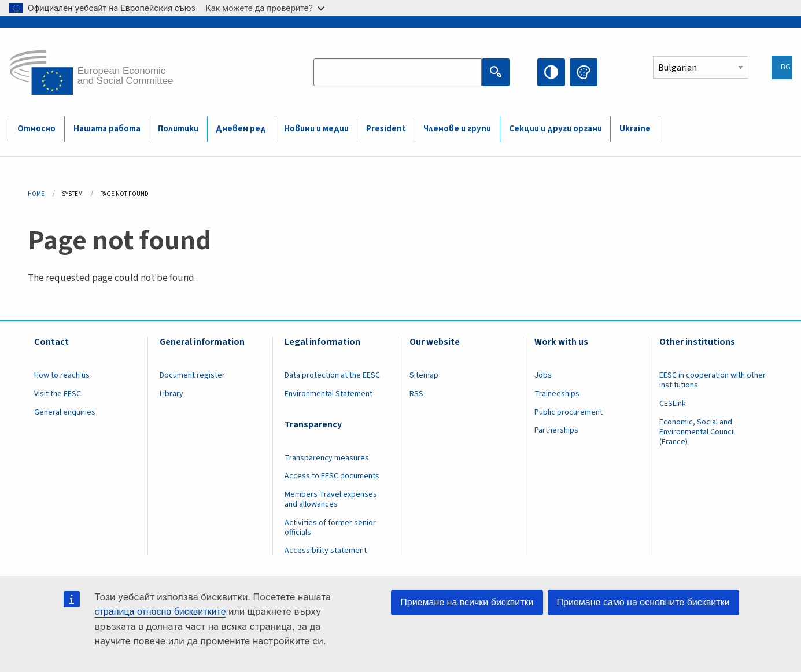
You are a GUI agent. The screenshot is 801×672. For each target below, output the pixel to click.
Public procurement (569, 412)
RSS (416, 394)
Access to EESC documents (332, 476)
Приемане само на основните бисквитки (643, 602)
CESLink (673, 404)
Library (171, 394)
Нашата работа (107, 129)
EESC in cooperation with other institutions (713, 380)
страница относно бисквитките (160, 612)
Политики (178, 129)
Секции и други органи (555, 129)
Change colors (584, 72)
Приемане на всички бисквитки (467, 602)
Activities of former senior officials (330, 528)
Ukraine (635, 129)
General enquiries (65, 412)
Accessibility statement (326, 551)
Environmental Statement (328, 394)
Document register (192, 375)
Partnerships (556, 430)
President (386, 129)
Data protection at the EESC (332, 375)
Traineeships (557, 394)
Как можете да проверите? (265, 8)
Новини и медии (316, 129)
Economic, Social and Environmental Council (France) (697, 432)
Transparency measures (327, 458)
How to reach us (62, 375)
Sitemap (424, 375)
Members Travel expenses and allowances (331, 499)
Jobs (543, 375)
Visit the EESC (58, 394)
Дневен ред (241, 129)
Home (36, 194)
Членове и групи (457, 129)
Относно (36, 129)
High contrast (551, 72)
